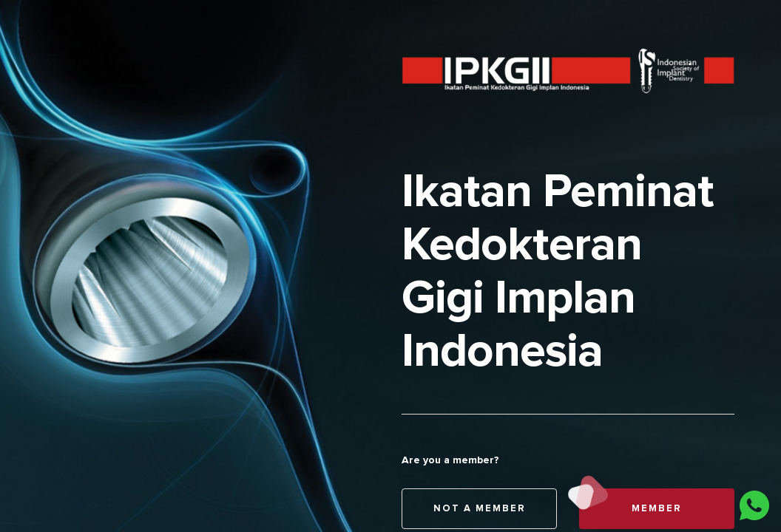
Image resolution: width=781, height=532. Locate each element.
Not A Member (480, 509)
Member (630, 509)
